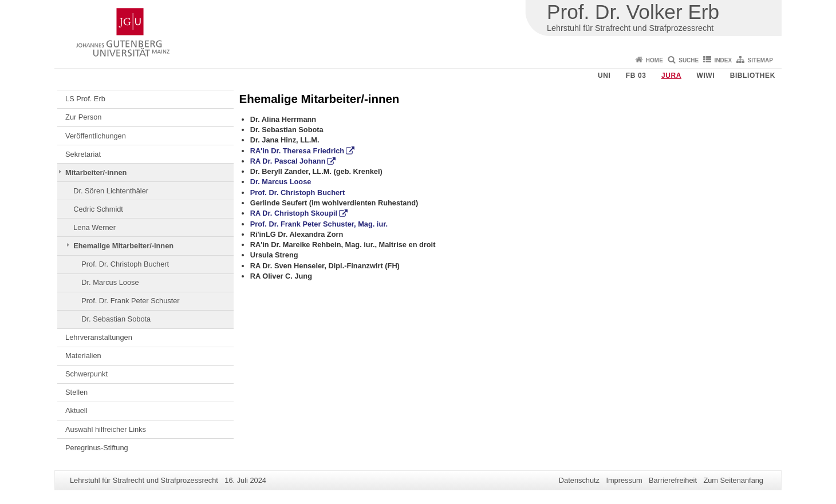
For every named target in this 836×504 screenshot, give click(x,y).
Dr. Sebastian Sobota (116, 319)
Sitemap (760, 60)
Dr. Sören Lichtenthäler (111, 191)
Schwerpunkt (86, 374)
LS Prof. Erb (85, 99)
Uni (604, 76)
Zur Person (83, 117)
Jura (671, 76)
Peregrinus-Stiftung (97, 448)
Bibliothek (753, 76)
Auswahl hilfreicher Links (106, 429)
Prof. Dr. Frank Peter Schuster (130, 301)
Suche (689, 60)
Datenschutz (579, 480)
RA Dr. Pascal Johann (288, 161)
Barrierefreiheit (673, 480)
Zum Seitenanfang (733, 480)
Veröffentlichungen (96, 136)
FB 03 (636, 76)
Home (654, 60)
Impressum (624, 480)
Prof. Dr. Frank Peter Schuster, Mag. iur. (319, 224)
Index (723, 60)
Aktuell (76, 410)
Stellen (76, 392)
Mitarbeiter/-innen (96, 172)
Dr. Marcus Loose (110, 282)
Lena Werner (94, 227)
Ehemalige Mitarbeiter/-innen (123, 246)
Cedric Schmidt (98, 209)
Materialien (83, 356)
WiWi (705, 76)
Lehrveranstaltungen (99, 337)
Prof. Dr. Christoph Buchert (125, 264)
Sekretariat (83, 154)
